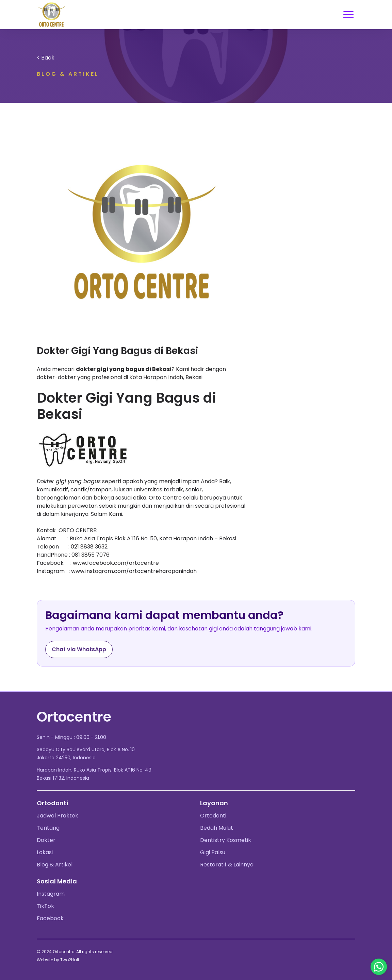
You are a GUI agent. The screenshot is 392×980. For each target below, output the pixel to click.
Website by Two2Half (58, 960)
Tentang (48, 828)
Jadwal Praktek (58, 816)
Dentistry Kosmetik (226, 840)
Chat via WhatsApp (79, 649)
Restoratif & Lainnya (227, 865)
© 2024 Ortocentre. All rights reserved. (75, 952)
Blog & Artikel (55, 865)
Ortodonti (213, 816)
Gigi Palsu (213, 852)
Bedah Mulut (217, 828)
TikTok (45, 906)
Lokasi (45, 852)
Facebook (50, 918)
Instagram (51, 894)
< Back (46, 58)
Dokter (46, 840)
